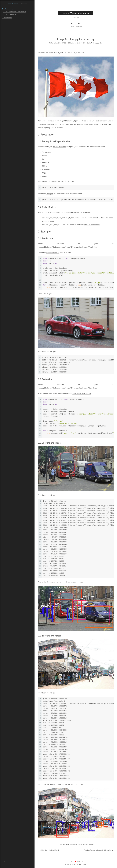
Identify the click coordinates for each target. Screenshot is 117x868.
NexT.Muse (82, 864)
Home (72, 24)
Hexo (75, 864)
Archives (79, 24)
